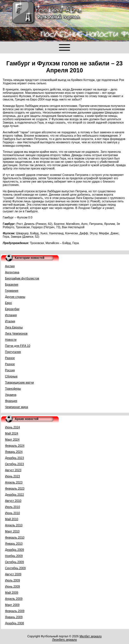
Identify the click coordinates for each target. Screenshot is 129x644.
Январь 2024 (14, 452)
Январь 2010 (14, 544)
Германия (12, 291)
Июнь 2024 (13, 427)
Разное (10, 358)
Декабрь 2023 (14, 458)
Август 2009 (13, 574)
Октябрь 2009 (14, 562)
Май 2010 (12, 519)
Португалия (13, 352)
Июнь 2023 (13, 476)
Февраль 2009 (15, 611)
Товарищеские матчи (19, 382)
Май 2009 (12, 593)
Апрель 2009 (14, 599)
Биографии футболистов (22, 278)
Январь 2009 (14, 617)
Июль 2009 (13, 580)
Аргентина (12, 272)
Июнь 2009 (13, 586)
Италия (10, 321)
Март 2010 (12, 531)
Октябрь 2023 (14, 464)
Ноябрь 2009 (14, 556)
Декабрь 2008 (14, 623)
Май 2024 (12, 433)
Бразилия (12, 284)
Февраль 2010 (15, 537)
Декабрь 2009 (14, 550)
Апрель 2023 (14, 482)
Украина (11, 395)
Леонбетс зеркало (64, 640)
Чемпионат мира (17, 407)
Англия (10, 266)
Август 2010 (13, 501)
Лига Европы (14, 327)
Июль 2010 (13, 507)
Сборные (11, 376)
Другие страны (15, 297)
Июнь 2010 (13, 513)
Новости (11, 340)
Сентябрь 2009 (15, 568)
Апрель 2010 (14, 525)
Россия (10, 370)
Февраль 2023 (15, 488)
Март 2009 (12, 605)
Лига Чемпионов (16, 333)
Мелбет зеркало (91, 636)
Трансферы (13, 389)
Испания (11, 315)
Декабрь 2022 (14, 495)
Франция (11, 401)
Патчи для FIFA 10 (18, 346)
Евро (8, 303)
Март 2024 (12, 439)
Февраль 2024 (15, 446)
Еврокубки (12, 309)
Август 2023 (13, 470)
